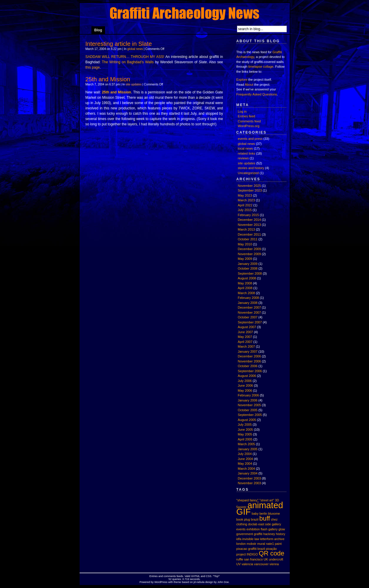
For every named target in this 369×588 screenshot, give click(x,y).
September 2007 (250, 322)
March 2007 (246, 346)
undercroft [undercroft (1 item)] (276, 559)
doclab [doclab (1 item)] (253, 524)
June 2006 (245, 385)
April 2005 (245, 439)
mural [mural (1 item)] (261, 544)
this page (93, 67)
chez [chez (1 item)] (274, 519)
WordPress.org (249, 126)
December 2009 (249, 249)
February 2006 (249, 395)
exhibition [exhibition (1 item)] (253, 529)
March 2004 (246, 469)
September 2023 (250, 190)
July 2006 (245, 381)
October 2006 (248, 366)
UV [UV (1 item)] (239, 564)
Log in (242, 111)
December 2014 (249, 220)
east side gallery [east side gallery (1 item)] (270, 524)
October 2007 (248, 317)
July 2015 (245, 210)
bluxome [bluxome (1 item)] (274, 514)
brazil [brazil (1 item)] (255, 519)
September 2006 (250, 371)
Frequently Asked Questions (257, 94)
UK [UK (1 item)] (266, 559)
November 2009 (249, 254)
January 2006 (248, 400)
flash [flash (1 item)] (264, 529)
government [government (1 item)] (245, 534)
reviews (243, 158)
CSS (209, 576)
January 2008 (248, 303)
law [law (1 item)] (257, 539)
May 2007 (245, 337)
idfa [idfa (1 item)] (239, 539)
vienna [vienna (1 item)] (274, 564)
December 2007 (249, 307)
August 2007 (247, 327)
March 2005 (246, 444)
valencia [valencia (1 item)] (247, 564)
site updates (134, 84)
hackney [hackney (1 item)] (269, 534)
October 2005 (248, 410)
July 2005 (245, 425)
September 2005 (250, 415)
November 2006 (249, 361)
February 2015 (249, 215)
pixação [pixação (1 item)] (271, 549)
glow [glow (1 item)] (282, 529)
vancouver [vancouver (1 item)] (261, 564)
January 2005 (248, 449)
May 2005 (245, 434)
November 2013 (249, 225)
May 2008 (245, 283)
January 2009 (248, 264)
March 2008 (246, 293)
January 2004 (248, 473)
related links (247, 153)
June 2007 (245, 332)
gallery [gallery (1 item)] (273, 529)
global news (135, 49)
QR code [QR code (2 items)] (271, 553)
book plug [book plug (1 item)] (243, 519)
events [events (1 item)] (241, 529)
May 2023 (245, 195)
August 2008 (247, 278)
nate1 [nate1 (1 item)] (270, 544)
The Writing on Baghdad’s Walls (128, 62)
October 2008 (248, 268)
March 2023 (246, 200)
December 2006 (249, 356)
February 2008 (249, 298)
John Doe (223, 582)
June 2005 (245, 430)
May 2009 (245, 259)
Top (216, 576)
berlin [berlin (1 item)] (263, 514)
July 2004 (245, 454)
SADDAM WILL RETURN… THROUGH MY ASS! (125, 57)
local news (245, 148)
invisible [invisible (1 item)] (248, 539)
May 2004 (245, 464)
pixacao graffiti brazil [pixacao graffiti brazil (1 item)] (251, 549)
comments (170, 576)
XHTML (196, 576)
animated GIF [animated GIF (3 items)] (260, 508)
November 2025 (249, 186)
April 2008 (245, 288)
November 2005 (249, 405)
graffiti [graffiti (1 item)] (258, 534)
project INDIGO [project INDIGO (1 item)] (247, 554)
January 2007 (248, 351)
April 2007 (245, 342)
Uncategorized (248, 173)
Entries (154, 576)
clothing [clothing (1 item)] (242, 524)
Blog (98, 30)
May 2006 (245, 391)
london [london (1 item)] (241, 544)
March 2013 (246, 229)
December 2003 (249, 478)
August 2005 (247, 420)
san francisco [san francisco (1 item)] (253, 559)
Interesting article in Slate (119, 44)
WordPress (161, 582)
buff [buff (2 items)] (265, 518)
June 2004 (245, 459)
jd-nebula (199, 582)
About (249, 85)
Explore (242, 80)
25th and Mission (108, 79)
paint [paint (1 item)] (278, 544)
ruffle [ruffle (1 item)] (240, 559)
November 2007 (249, 312)
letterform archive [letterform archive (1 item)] (272, 539)
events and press (250, 139)
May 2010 (245, 244)
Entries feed (247, 116)
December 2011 (249, 234)
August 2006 (247, 376)
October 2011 (248, 239)
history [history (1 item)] (281, 534)
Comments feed (249, 121)
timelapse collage (261, 67)
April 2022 (245, 205)
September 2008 (250, 273)
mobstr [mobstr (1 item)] (252, 544)
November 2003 (249, 483)
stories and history (251, 168)
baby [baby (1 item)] (255, 514)
